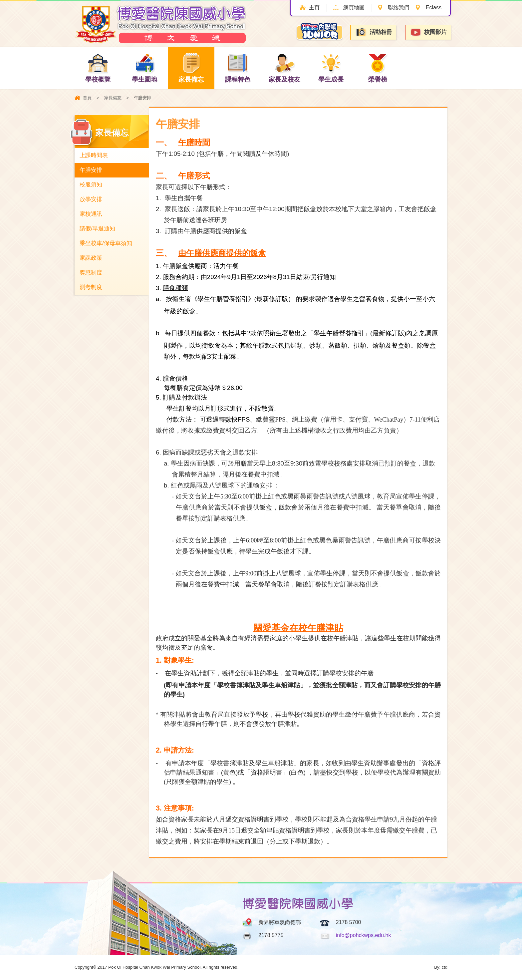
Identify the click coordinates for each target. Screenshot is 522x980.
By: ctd (441, 967)
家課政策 (91, 258)
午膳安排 (91, 170)
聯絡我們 (398, 7)
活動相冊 (374, 32)
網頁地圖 (354, 7)
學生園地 (144, 68)
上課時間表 (94, 155)
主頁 (314, 7)
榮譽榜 (378, 68)
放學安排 (91, 199)
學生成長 (331, 68)
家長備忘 (191, 68)
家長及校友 (284, 68)
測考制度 (91, 287)
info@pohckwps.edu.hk (364, 935)
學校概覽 (98, 68)
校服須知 (91, 185)
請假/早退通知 (97, 229)
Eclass (434, 7)
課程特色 (238, 68)
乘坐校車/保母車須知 (106, 243)
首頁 (87, 98)
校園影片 (428, 32)
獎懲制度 (91, 273)
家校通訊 (91, 214)
